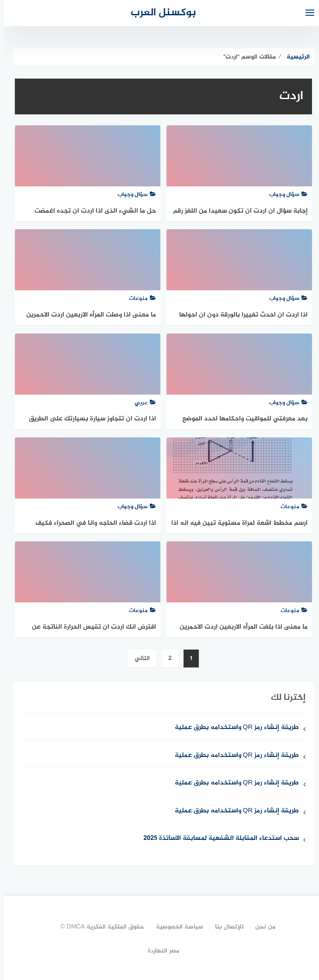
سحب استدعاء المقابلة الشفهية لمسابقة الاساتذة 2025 (217, 839)
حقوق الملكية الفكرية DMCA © (98, 927)
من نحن (261, 927)
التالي (138, 658)
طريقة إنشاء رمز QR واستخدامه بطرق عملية (233, 728)
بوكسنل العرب (159, 13)
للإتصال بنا (225, 927)
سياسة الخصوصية (176, 927)
